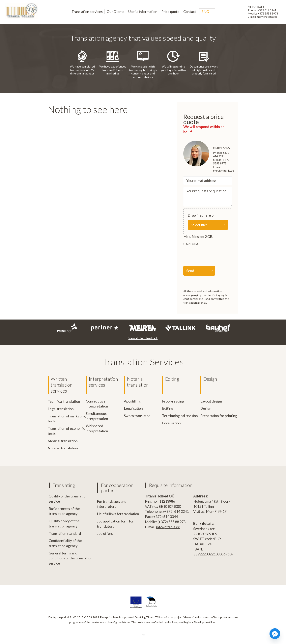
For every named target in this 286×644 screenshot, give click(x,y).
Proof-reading (173, 401)
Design (210, 379)
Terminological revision (180, 416)
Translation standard (65, 533)
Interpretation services (103, 382)
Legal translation (61, 408)
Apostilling (132, 401)
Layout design (211, 401)
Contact (190, 12)
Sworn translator (137, 416)
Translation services (87, 12)
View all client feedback (143, 338)
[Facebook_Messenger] (275, 634)
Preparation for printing (219, 416)
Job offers (105, 533)
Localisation (171, 423)
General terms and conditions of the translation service (71, 558)
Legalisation (133, 408)
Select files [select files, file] (199, 225)
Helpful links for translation (118, 514)
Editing (172, 379)
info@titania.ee (168, 527)
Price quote (170, 12)
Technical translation (64, 401)
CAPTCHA (191, 244)
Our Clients (115, 12)
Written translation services (62, 385)
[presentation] (214, 255)
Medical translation (63, 441)
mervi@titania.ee (267, 17)
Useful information (143, 12)
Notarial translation (63, 448)
